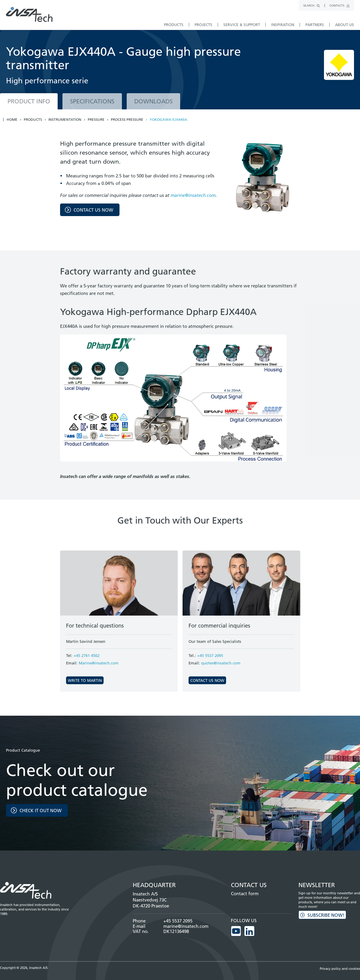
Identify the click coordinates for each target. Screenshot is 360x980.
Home (12, 120)
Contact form (245, 894)
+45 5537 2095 (210, 655)
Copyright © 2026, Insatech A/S (24, 968)
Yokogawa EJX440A (168, 120)
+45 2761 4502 (86, 655)
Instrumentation (65, 120)
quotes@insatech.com (221, 663)
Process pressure (127, 120)
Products (33, 120)
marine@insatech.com (193, 195)
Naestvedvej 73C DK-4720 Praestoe (151, 903)
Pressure (96, 120)
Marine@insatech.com (99, 663)
